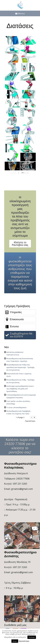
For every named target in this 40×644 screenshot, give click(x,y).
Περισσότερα (24, 641)
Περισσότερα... (30, 421)
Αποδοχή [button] (32, 637)
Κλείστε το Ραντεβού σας (20, 244)
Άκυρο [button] (15, 641)
